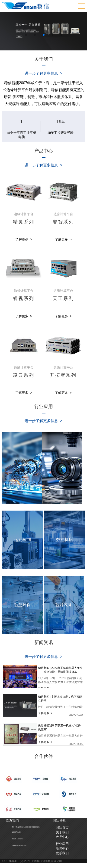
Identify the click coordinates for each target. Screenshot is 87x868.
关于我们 (62, 832)
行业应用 (62, 844)
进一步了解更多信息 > (43, 73)
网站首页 (62, 828)
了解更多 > (24, 239)
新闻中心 (62, 848)
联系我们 (62, 853)
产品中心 (62, 837)
